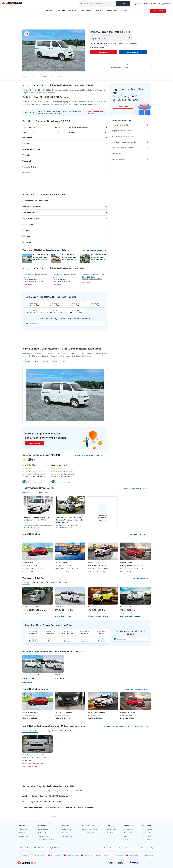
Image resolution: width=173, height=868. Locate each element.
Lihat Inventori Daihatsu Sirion (130, 572)
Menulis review (35, 443)
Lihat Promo (104, 52)
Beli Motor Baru (67, 829)
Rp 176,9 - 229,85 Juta (34, 312)
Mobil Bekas (61, 11)
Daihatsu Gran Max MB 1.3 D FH (101, 36)
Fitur (52, 77)
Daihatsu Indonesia (36, 817)
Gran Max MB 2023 (41, 255)
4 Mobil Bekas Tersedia (40, 260)
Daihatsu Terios (61, 563)
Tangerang (84, 640)
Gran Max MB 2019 (98, 255)
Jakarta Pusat (33, 632)
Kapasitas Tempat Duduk (79, 127)
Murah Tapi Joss (30, 465)
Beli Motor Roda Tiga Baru (90, 829)
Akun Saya (155, 4)
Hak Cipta (151, 848)
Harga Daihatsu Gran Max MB (130, 131)
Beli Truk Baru (111, 829)
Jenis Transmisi (29, 127)
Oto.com (23, 855)
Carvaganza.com (38, 855)
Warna (68, 77)
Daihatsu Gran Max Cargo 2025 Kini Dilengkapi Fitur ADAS (37, 519)
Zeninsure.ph (87, 855)
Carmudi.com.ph (71, 855)
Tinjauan (25, 77)
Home (24, 817)
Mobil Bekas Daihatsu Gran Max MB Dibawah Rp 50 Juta (130, 727)
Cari (123, 4)
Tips (126, 836)
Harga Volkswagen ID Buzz (99, 616)
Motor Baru (73, 11)
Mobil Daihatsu (130, 153)
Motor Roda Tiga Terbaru (90, 833)
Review (126, 840)
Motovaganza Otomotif (141, 488)
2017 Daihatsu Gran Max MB (33, 755)
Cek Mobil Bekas (133, 52)
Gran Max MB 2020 (70, 255)
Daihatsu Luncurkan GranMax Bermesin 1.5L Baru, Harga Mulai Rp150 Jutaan (69, 520)
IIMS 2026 (124, 11)
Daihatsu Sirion (126, 563)
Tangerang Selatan (67, 632)
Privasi (144, 848)
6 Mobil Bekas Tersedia (98, 260)
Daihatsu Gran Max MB (31, 90)
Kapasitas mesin (29, 133)
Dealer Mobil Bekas (44, 836)
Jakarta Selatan (33, 640)
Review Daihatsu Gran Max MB (130, 148)
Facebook (147, 830)
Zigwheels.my (102, 855)
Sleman (101, 632)
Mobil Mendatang (24, 836)
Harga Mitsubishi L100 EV (132, 616)
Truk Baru (100, 11)
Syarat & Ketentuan (133, 848)
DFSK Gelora (60, 607)
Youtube (146, 833)
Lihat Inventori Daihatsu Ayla (32, 572)
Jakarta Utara (84, 632)
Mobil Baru (49, 11)
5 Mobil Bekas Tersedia (69, 260)
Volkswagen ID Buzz (95, 607)
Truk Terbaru (111, 833)
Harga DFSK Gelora (65, 616)
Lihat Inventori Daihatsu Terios (65, 572)
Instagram (147, 836)
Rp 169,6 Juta (34, 304)
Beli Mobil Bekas (43, 829)
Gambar (60, 77)
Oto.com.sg (117, 855)
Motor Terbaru (67, 833)
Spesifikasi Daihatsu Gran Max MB (130, 142)
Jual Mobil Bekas (43, 833)
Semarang (101, 640)
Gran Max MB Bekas (99, 251)
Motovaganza (112, 11)
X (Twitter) (147, 840)
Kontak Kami (120, 848)
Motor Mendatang (68, 836)
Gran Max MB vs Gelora (31, 682)
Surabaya (50, 632)
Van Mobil (145, 579)
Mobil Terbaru (23, 833)
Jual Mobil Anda (158, 11)
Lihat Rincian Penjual (30, 767)
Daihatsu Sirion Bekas (129, 712)
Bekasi (50, 640)
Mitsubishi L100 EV (128, 607)
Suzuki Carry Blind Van (31, 607)
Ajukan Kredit (134, 43)
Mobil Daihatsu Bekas (141, 689)
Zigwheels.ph (54, 855)
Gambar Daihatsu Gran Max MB (130, 136)
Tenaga (72, 133)
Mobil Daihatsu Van (130, 159)
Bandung (67, 640)
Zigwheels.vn (132, 855)
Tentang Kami (109, 848)
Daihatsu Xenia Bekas (63, 712)
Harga (34, 77)
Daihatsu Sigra (93, 563)
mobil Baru (28, 817)
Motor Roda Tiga (87, 11)
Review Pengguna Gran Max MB (95, 455)
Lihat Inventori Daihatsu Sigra (97, 572)
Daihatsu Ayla (28, 563)
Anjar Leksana (28, 527)
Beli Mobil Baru (23, 829)
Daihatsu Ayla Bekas (30, 712)
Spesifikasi (43, 77)
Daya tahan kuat (59, 465)
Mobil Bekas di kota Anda (46, 840)
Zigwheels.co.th (148, 855)
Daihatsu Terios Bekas (96, 712)
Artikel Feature (129, 833)
